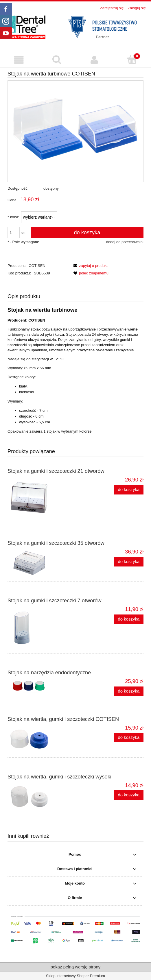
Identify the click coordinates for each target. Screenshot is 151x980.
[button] (19, 60)
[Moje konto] (94, 60)
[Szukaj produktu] (57, 60)
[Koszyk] (132, 60)
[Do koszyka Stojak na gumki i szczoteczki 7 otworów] (129, 619)
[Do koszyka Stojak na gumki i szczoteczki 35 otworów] (129, 562)
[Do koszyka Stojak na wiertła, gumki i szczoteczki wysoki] (129, 795)
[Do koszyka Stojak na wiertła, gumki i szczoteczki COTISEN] (129, 738)
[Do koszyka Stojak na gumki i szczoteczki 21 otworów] (129, 490)
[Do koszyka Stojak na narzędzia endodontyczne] (129, 691)
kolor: (13, 217)
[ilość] (14, 232)
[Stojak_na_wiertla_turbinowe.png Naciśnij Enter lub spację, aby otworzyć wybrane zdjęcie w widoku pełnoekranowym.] (75, 131)
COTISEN (37, 266)
